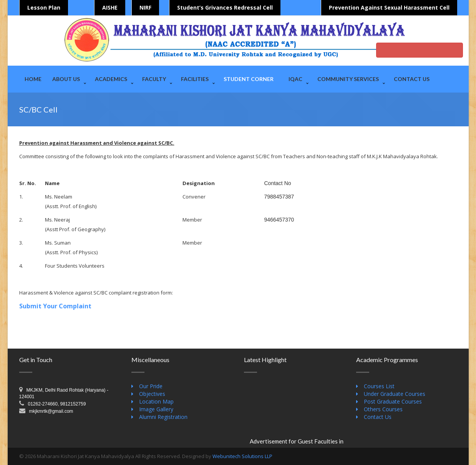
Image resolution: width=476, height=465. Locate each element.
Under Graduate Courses (395, 394)
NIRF (145, 7)
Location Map (156, 401)
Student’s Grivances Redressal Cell (225, 7)
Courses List (379, 386)
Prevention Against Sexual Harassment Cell (389, 7)
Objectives (152, 394)
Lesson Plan (44, 7)
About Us (66, 79)
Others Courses (383, 409)
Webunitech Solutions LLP (242, 456)
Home (33, 79)
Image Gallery (156, 409)
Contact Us (412, 79)
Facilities (195, 79)
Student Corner (249, 79)
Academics (111, 79)
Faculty (154, 79)
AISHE (110, 7)
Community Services (348, 79)
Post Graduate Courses (393, 401)
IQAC (295, 79)
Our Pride (151, 386)
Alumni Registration (163, 417)
